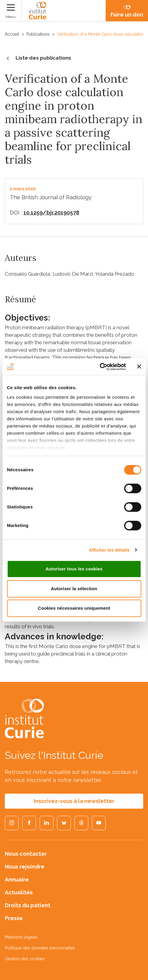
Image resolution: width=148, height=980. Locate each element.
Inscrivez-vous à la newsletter (74, 801)
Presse (14, 918)
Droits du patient (28, 905)
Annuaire (17, 879)
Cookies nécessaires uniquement (74, 608)
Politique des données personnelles (40, 948)
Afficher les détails (109, 550)
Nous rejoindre (25, 867)
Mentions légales (21, 937)
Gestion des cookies (25, 959)
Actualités (19, 892)
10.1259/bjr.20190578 (51, 213)
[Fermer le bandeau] (139, 367)
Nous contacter (26, 854)
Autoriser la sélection (74, 589)
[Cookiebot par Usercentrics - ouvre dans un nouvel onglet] (100, 367)
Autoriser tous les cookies (74, 569)
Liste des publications (38, 58)
